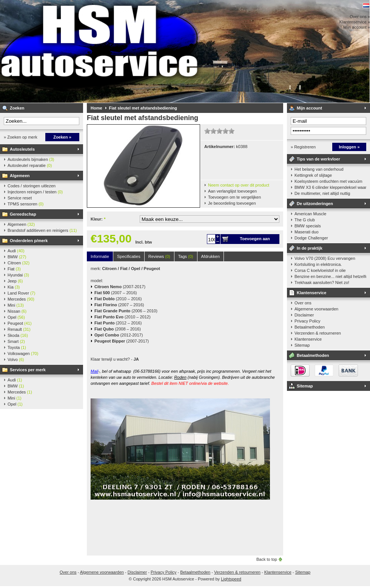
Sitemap (302, 345)
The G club (305, 220)
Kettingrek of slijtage (313, 175)
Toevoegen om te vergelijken (234, 197)
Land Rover (21, 293)
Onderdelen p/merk (29, 241)
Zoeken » (62, 137)
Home (96, 108)
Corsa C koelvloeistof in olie (320, 270)
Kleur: (98, 219)
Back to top (267, 559)
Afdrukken (211, 256)
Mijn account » (357, 27)
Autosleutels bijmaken (31, 159)
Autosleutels (22, 149)
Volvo (16, 360)
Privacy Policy (307, 321)
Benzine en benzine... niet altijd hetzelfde (330, 276)
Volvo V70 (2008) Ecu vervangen (325, 258)
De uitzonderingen (315, 204)
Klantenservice (311, 293)
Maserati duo (307, 232)
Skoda (18, 335)
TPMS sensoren (25, 204)
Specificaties (129, 256)
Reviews (159, 256)
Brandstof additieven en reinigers (42, 230)
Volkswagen (23, 353)
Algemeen (20, 176)
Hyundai (18, 275)
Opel (16, 317)
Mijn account (309, 108)
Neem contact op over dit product (239, 185)
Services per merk (28, 370)
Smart (16, 341)
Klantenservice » (355, 22)
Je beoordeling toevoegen (232, 203)
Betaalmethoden (310, 327)
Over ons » (360, 17)
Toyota (17, 347)
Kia (14, 287)
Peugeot (20, 323)
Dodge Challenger (311, 238)
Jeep (15, 281)
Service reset (20, 198)
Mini (16, 305)
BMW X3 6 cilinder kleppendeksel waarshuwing (330, 187)
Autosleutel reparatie (30, 165)
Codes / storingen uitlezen (32, 186)
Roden (180, 377)
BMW (17, 257)
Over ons (303, 303)
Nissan (17, 311)
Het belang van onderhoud (319, 169)
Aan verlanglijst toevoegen (232, 191)
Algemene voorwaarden (316, 309)
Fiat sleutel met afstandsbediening (143, 108)
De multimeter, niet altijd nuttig (322, 193)
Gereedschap (23, 214)
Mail (94, 371)
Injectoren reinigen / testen (35, 192)
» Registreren (303, 147)
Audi (16, 251)
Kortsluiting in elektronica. (318, 264)
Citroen (18, 263)
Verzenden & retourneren (318, 333)
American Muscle (310, 214)
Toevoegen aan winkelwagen (255, 240)
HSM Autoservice (100, 51)
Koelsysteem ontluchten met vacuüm (328, 181)
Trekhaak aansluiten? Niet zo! (322, 282)
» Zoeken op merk (21, 137)
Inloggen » (349, 147)
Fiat (14, 269)
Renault (19, 329)
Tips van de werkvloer (318, 159)
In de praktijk (310, 248)
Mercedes (21, 299)
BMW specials (308, 226)
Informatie (100, 256)
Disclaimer (304, 315)
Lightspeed (231, 579)
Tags (186, 256)
